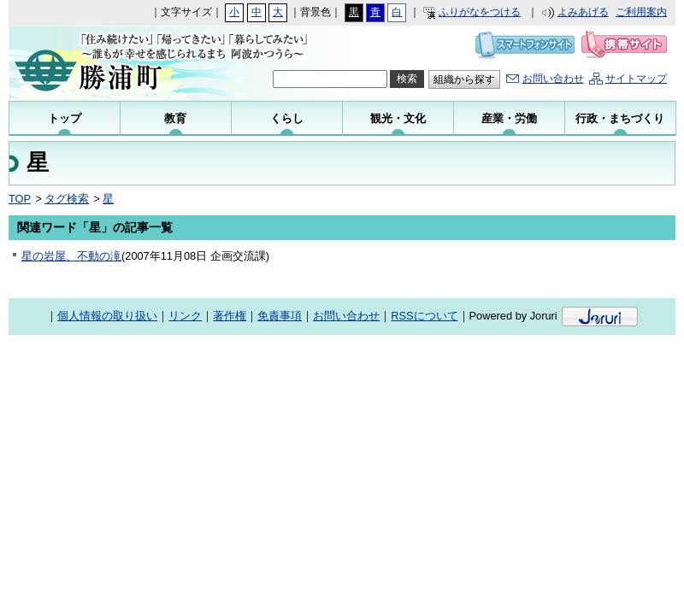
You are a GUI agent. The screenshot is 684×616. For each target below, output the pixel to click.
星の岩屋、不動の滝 (71, 256)
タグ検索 (67, 199)
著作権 (230, 316)
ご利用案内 (641, 12)
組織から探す (464, 79)
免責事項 (280, 316)
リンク (185, 316)
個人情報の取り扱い (107, 316)
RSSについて (424, 316)
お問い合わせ (553, 79)
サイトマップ (636, 79)
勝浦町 (122, 63)
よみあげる (583, 12)
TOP (20, 199)
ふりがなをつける (480, 12)
